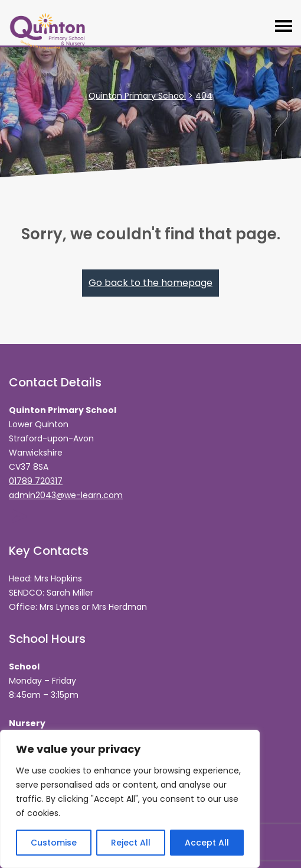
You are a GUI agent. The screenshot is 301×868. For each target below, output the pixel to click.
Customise (54, 843)
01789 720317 (36, 481)
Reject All (131, 843)
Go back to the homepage (150, 283)
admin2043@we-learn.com (66, 495)
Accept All (207, 843)
